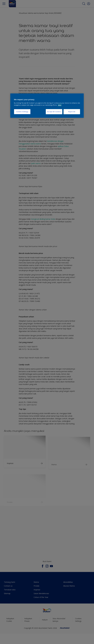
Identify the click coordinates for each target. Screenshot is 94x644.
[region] (47, 106)
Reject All (72, 112)
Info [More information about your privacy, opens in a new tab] (60, 105)
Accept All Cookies (54, 112)
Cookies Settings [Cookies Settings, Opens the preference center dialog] (22, 112)
